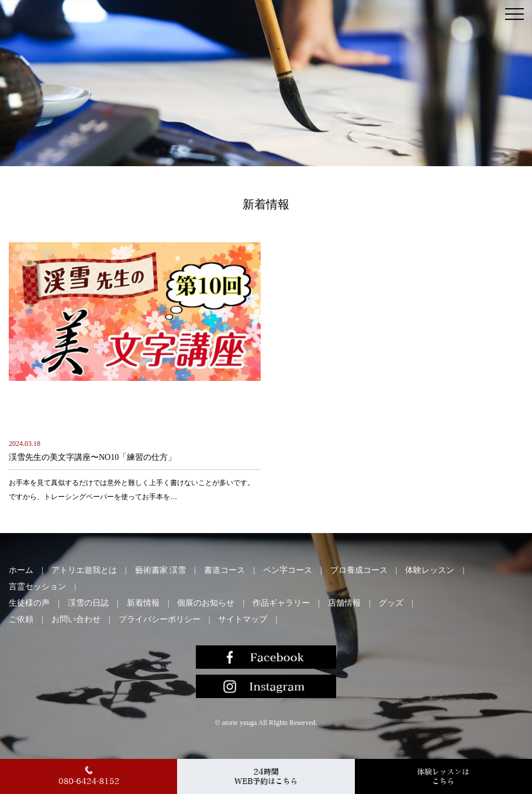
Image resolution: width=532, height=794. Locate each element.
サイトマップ (243, 619)
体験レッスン (430, 570)
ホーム (21, 570)
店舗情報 (344, 603)
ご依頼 (21, 619)
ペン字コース (288, 570)
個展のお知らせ (206, 603)
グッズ (391, 603)
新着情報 (143, 603)
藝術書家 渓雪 (161, 570)
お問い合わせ (76, 619)
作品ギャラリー (281, 603)
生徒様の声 (29, 603)
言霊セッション (37, 587)
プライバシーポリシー (160, 619)
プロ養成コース (359, 570)
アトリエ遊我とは (84, 570)
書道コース (224, 570)
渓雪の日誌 (88, 603)
